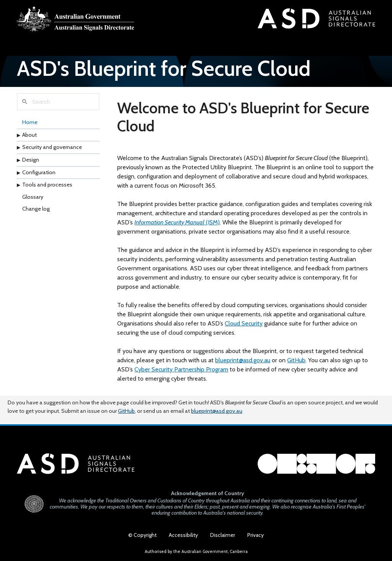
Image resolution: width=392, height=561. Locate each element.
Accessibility (183, 535)
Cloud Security (244, 323)
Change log (36, 209)
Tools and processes (47, 185)
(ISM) (177, 222)
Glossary (33, 197)
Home (30, 122)
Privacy (256, 535)
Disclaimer (223, 535)
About (29, 135)
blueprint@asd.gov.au (243, 360)
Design (31, 160)
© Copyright (142, 535)
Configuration (39, 172)
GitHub (296, 360)
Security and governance (52, 147)
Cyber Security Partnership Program (181, 369)
